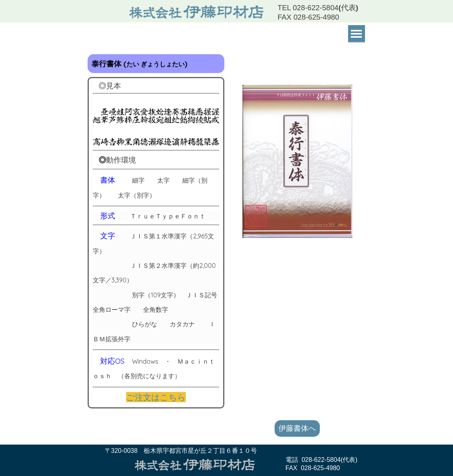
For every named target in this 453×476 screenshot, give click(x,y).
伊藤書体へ (297, 428)
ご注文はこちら (156, 397)
